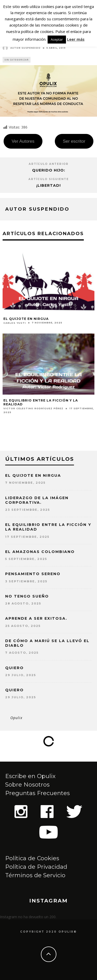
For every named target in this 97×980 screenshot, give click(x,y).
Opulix (16, 718)
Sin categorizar (17, 60)
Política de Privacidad (36, 867)
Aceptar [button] (57, 39)
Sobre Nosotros (27, 785)
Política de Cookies (32, 858)
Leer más (76, 39)
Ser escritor (74, 141)
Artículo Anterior (49, 164)
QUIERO (14, 668)
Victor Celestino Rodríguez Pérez (33, 408)
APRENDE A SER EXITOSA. (36, 618)
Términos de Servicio (35, 875)
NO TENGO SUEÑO (27, 596)
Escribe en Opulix (30, 776)
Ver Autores (23, 141)
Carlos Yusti (15, 323)
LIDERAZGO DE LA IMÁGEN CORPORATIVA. (37, 500)
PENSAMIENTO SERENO (33, 574)
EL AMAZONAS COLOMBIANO (40, 552)
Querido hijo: (49, 170)
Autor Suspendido (22, 48)
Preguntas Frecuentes (38, 793)
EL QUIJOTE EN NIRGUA (26, 319)
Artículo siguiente (49, 179)
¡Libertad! (48, 185)
